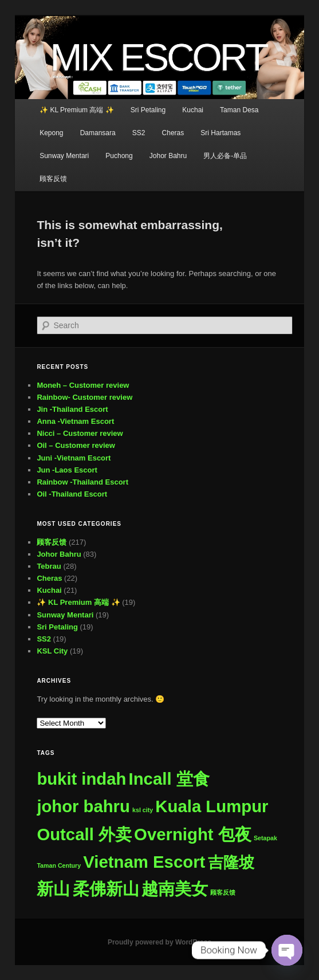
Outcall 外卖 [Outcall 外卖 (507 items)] (84, 834)
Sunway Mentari (64, 156)
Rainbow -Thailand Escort (82, 482)
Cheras (173, 133)
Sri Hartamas (220, 133)
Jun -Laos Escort (67, 470)
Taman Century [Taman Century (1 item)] (59, 865)
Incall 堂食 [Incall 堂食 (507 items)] (169, 779)
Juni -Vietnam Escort (74, 458)
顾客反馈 (53, 179)
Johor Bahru (168, 156)
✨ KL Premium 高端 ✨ (77, 110)
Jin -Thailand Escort (72, 409)
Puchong (119, 156)
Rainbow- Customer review (84, 397)
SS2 (139, 133)
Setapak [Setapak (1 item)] (265, 838)
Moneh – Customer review (83, 385)
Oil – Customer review (76, 445)
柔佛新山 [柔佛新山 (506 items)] (106, 889)
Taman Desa (239, 110)
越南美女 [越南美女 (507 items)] (175, 889)
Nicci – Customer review (80, 433)
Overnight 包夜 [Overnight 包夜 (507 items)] (193, 834)
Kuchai (193, 110)
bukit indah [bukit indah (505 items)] (81, 779)
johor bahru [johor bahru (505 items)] (83, 806)
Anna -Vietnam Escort (75, 421)
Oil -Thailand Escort (72, 494)
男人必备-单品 (225, 156)
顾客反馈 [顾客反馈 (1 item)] (223, 892)
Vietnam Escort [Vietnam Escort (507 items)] (144, 862)
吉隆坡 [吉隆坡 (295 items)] (231, 862)
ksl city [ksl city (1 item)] (143, 810)
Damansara (98, 133)
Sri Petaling (148, 110)
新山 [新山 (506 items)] (53, 889)
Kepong (51, 133)
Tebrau (49, 566)
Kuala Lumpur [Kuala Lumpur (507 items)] (212, 806)
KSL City (52, 651)
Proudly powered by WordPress (159, 942)
